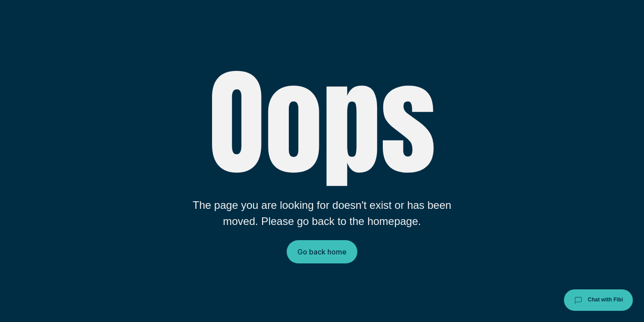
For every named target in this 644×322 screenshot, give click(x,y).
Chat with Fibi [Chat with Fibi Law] (598, 300)
